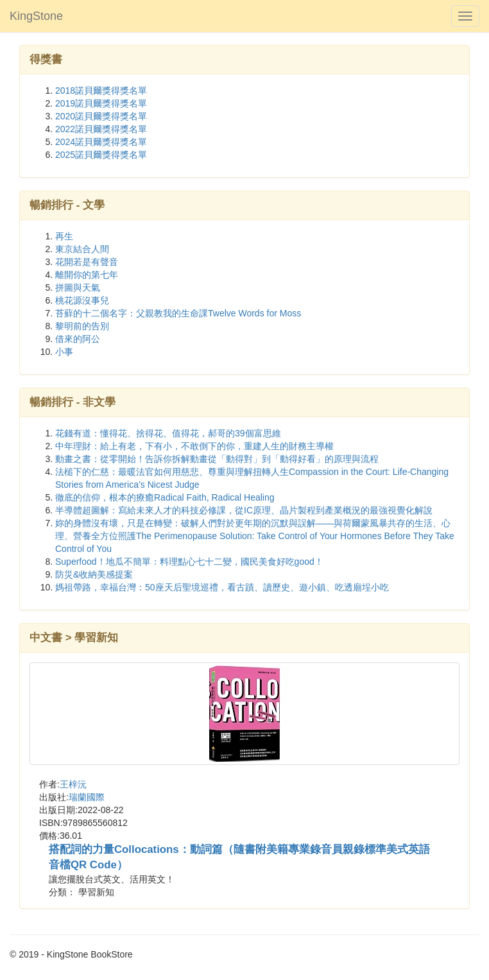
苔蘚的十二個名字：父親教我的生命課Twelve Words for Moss (178, 313)
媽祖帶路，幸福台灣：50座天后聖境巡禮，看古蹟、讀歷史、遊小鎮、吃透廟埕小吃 (222, 587)
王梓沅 (73, 784)
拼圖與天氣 (78, 288)
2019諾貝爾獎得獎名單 (101, 103)
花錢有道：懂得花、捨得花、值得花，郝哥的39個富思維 (168, 433)
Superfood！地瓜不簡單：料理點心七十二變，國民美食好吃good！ (189, 562)
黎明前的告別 (82, 326)
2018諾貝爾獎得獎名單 (101, 90)
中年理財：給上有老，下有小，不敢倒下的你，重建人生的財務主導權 (194, 446)
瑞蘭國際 (87, 797)
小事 (64, 352)
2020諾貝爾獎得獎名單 (101, 116)
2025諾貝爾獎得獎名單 (101, 155)
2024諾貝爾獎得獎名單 (101, 142)
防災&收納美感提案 (94, 574)
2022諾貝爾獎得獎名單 (101, 129)
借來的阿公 (78, 339)
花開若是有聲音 (87, 262)
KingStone (36, 16)
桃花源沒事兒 (82, 300)
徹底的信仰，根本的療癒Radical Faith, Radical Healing (165, 497)
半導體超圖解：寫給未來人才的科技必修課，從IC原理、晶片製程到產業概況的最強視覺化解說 (244, 510)
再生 (64, 236)
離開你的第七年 (87, 275)
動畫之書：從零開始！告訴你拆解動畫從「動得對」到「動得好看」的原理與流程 (217, 459)
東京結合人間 (82, 249)
